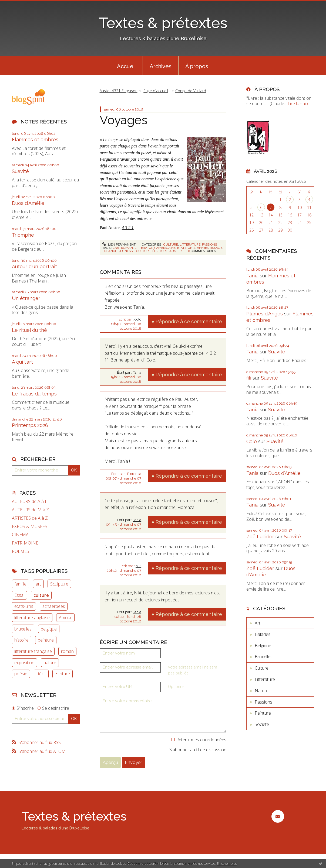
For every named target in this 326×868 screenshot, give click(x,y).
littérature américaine (155, 248)
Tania (137, 372)
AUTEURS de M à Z (30, 510)
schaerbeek (54, 606)
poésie (21, 674)
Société (262, 724)
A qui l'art (22, 362)
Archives (161, 66)
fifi (249, 378)
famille (20, 584)
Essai (19, 595)
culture (41, 595)
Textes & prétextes (163, 23)
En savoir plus (227, 864)
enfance (110, 251)
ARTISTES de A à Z (30, 518)
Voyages (124, 120)
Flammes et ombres (35, 139)
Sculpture (59, 584)
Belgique (263, 646)
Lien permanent (119, 244)
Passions (209, 244)
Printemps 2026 (30, 425)
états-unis (24, 606)
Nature (262, 691)
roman (67, 651)
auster (176, 251)
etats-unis (186, 248)
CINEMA (20, 535)
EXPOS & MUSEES (30, 527)
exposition (24, 663)
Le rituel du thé (29, 330)
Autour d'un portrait (34, 266)
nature (50, 663)
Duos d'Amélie (28, 203)
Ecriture (63, 674)
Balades (263, 634)
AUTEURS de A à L (30, 502)
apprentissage (210, 248)
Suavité (20, 171)
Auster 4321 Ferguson (119, 91)
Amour (65, 618)
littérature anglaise (32, 618)
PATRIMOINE (25, 543)
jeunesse (127, 251)
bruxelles (23, 629)
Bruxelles (264, 657)
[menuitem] (126, 66)
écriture (160, 251)
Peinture (263, 713)
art (38, 584)
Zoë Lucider (260, 537)
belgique (49, 629)
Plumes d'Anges (265, 314)
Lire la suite (299, 104)
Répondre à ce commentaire (189, 321)
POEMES (21, 551)
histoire (21, 640)
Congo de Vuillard (191, 91)
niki (138, 566)
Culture (171, 244)
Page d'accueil (156, 91)
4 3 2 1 (128, 228)
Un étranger (26, 298)
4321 (116, 248)
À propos (197, 66)
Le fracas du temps (34, 394)
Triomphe (23, 235)
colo (138, 319)
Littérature (190, 244)
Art (258, 623)
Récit (41, 674)
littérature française (33, 651)
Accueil (126, 66)
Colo (252, 441)
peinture (46, 640)
